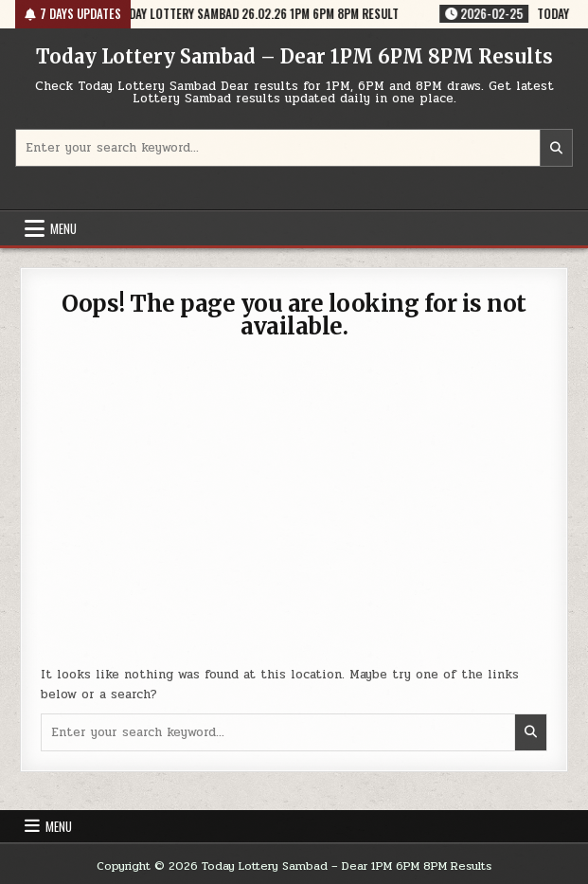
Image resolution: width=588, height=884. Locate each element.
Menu (63, 228)
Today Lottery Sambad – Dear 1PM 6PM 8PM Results (294, 56)
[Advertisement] (294, 514)
